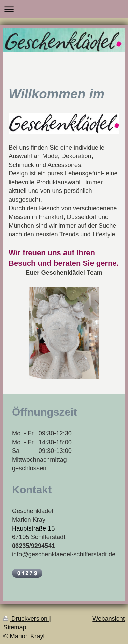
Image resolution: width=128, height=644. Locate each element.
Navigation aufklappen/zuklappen (64, 9)
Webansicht (108, 619)
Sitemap (15, 627)
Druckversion (26, 619)
